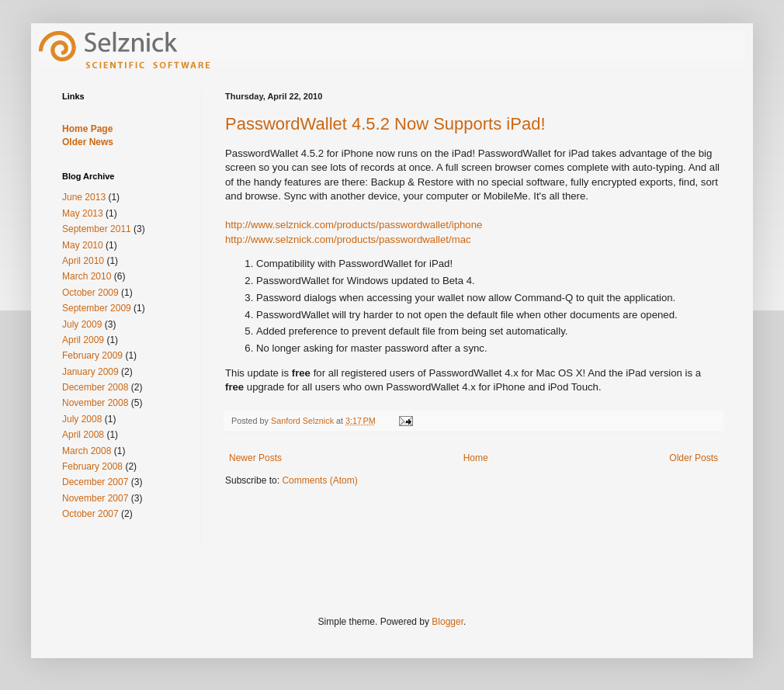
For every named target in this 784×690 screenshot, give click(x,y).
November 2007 (95, 498)
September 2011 (97, 229)
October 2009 (90, 293)
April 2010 (83, 261)
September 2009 (97, 308)
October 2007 (90, 514)
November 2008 (95, 403)
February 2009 (92, 355)
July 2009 (82, 324)
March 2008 (87, 451)
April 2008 (83, 435)
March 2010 (87, 276)
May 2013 (83, 213)
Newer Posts (255, 458)
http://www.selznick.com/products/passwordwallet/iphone (354, 225)
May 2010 (83, 245)
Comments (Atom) (319, 480)
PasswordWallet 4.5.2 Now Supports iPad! (385, 124)
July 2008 (82, 419)
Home (476, 458)
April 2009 (83, 340)
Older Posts (694, 458)
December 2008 (95, 387)
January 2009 (90, 372)
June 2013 (84, 197)
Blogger (448, 622)
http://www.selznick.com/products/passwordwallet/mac (348, 239)
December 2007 (95, 482)
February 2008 (92, 466)
